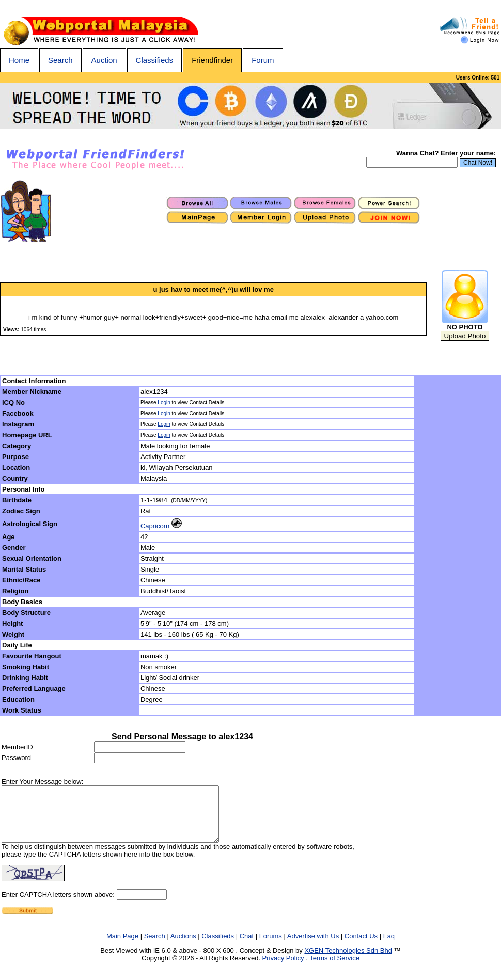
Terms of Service (334, 969)
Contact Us (361, 947)
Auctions (183, 947)
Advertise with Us (313, 947)
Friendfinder (212, 60)
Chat (247, 947)
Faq (389, 947)
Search (60, 60)
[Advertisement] (458, 546)
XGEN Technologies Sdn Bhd (348, 961)
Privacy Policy (283, 969)
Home (19, 60)
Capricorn (161, 526)
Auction (104, 60)
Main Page (122, 947)
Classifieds (155, 60)
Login (164, 402)
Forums (271, 947)
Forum (263, 60)
